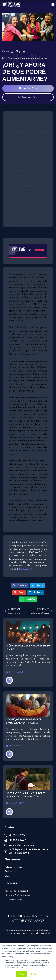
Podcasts (10, 872)
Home (6, 52)
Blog (18, 52)
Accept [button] (22, 974)
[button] (20, 586)
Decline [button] (34, 974)
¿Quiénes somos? (14, 867)
